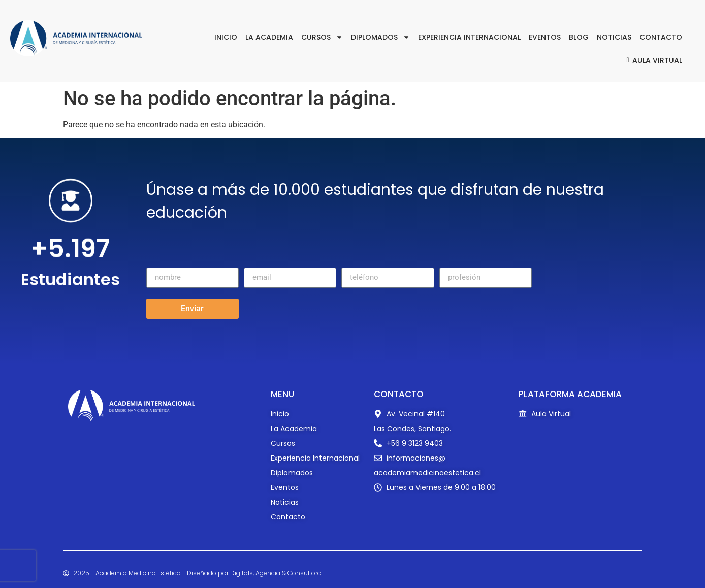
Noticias (614, 37)
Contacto (661, 37)
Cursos (322, 37)
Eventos (545, 37)
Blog (579, 37)
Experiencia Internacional (469, 37)
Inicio (226, 37)
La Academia (269, 37)
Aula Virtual (653, 60)
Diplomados (380, 37)
